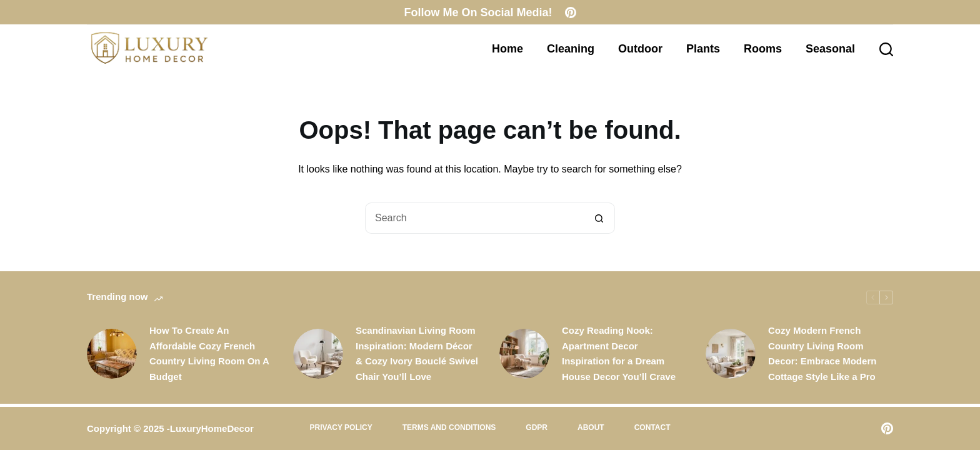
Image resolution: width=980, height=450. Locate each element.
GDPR (537, 427)
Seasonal (830, 49)
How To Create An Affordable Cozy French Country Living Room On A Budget (209, 353)
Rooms (763, 49)
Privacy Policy (341, 427)
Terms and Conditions (449, 427)
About (591, 427)
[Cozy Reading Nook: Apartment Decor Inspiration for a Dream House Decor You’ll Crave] (524, 354)
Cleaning (571, 49)
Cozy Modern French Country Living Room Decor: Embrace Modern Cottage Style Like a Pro (822, 353)
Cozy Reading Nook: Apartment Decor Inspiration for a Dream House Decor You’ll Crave (619, 353)
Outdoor (640, 49)
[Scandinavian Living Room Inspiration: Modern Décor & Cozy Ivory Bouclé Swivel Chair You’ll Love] (318, 354)
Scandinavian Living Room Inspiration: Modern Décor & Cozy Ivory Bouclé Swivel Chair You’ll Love (417, 353)
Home (507, 49)
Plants (703, 49)
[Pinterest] (571, 12)
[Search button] (599, 218)
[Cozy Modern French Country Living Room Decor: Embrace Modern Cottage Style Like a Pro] (731, 354)
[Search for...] (474, 218)
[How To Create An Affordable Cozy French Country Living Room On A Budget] (112, 354)
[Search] (886, 49)
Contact (652, 427)
